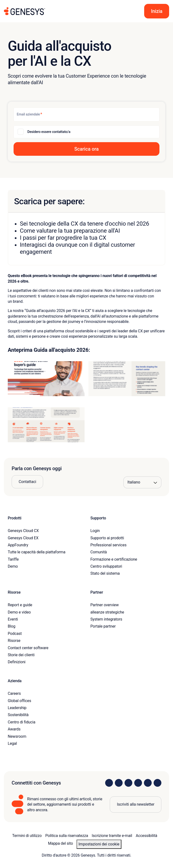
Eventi (13, 619)
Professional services (108, 545)
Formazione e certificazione (114, 559)
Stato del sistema (105, 573)
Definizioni (17, 662)
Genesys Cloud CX (23, 531)
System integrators (106, 619)
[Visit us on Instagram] (119, 783)
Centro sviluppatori (106, 566)
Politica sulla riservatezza (67, 836)
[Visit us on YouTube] (148, 783)
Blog (12, 626)
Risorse (14, 641)
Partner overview (105, 605)
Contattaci (27, 482)
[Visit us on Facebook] (138, 783)
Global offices (19, 701)
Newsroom (17, 736)
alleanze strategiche (107, 612)
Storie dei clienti (21, 655)
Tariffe (13, 559)
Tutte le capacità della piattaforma (37, 552)
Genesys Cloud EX (23, 538)
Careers (14, 693)
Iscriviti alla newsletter (136, 804)
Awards (14, 729)
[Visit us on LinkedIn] (109, 783)
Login (95, 531)
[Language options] (142, 482)
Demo (13, 566)
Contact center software (28, 648)
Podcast (15, 634)
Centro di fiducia (22, 722)
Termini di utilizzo (27, 836)
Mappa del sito (60, 843)
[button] (157, 11)
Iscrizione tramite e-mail (112, 836)
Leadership (17, 708)
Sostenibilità (18, 715)
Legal (12, 743)
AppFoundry (18, 545)
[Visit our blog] (157, 783)
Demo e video (19, 612)
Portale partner (103, 626)
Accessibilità (146, 836)
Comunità (99, 552)
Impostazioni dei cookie (99, 844)
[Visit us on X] (128, 783)
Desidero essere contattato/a (49, 132)
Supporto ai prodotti (107, 538)
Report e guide (20, 605)
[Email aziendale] (86, 115)
